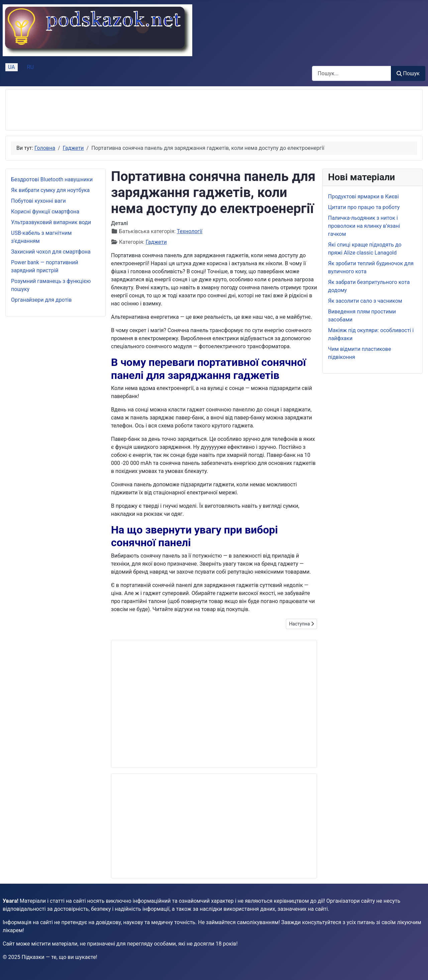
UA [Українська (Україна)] (12, 67)
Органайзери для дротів (41, 300)
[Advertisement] (133, 110)
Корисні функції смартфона (45, 212)
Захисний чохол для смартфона (51, 252)
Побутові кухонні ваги (38, 201)
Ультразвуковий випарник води (51, 222)
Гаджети (156, 242)
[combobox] (352, 73)
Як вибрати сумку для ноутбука (50, 190)
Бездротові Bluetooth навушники (52, 179)
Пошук (408, 73)
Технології (190, 231)
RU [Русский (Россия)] (30, 67)
